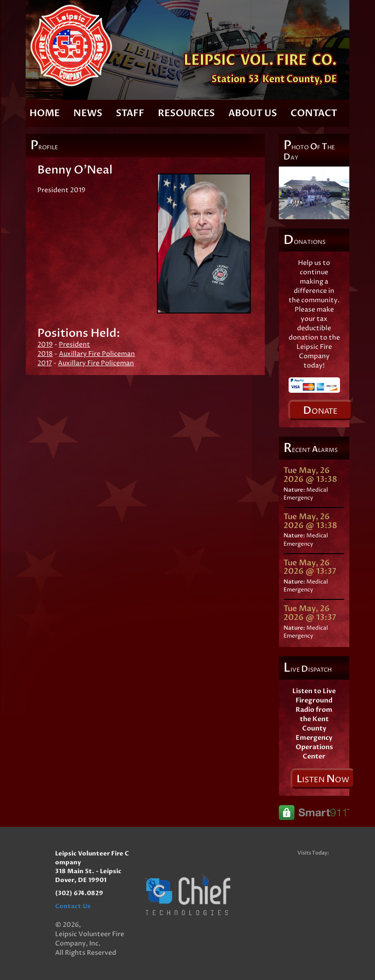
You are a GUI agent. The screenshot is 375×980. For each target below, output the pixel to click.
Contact (314, 113)
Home (45, 113)
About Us (253, 113)
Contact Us (73, 906)
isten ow (323, 779)
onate (320, 410)
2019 (45, 344)
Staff (130, 113)
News (88, 113)
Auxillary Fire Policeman (97, 354)
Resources (186, 113)
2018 (45, 354)
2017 (45, 363)
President (74, 344)
